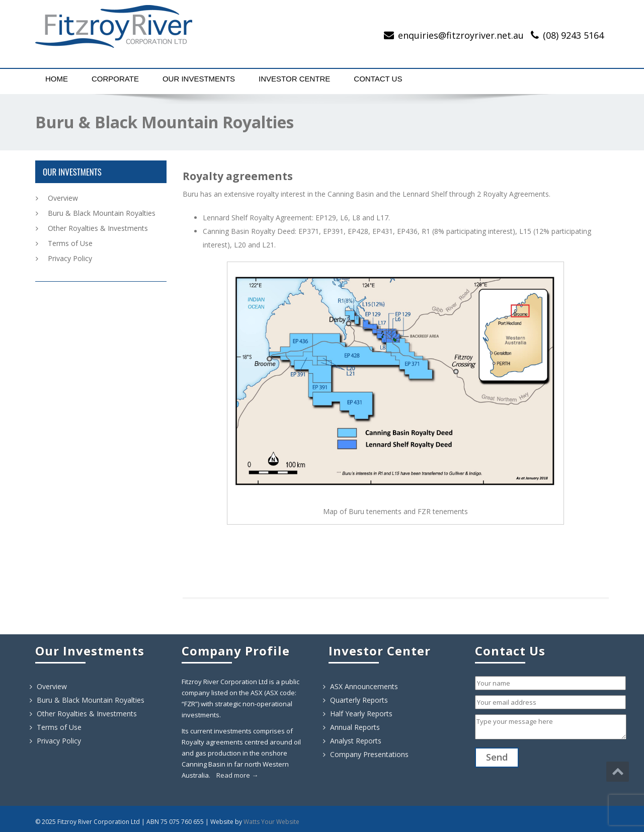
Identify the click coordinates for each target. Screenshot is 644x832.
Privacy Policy (70, 258)
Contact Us (378, 79)
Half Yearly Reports (361, 714)
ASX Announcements (364, 686)
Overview (63, 198)
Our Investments (199, 79)
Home (57, 79)
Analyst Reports (356, 741)
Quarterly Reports (359, 700)
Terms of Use (70, 243)
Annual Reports (355, 727)
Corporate (115, 79)
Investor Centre (294, 79)
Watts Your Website (271, 822)
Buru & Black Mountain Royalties (102, 213)
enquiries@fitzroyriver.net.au (461, 35)
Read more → (237, 775)
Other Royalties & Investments (98, 228)
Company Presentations (369, 754)
